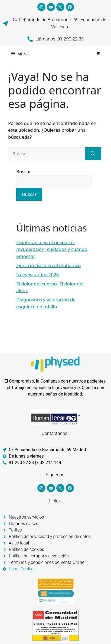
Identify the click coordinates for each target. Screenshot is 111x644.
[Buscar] (93, 154)
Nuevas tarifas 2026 (37, 275)
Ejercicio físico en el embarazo (48, 265)
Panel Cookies (22, 569)
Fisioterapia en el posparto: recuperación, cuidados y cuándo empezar (52, 249)
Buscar (24, 171)
